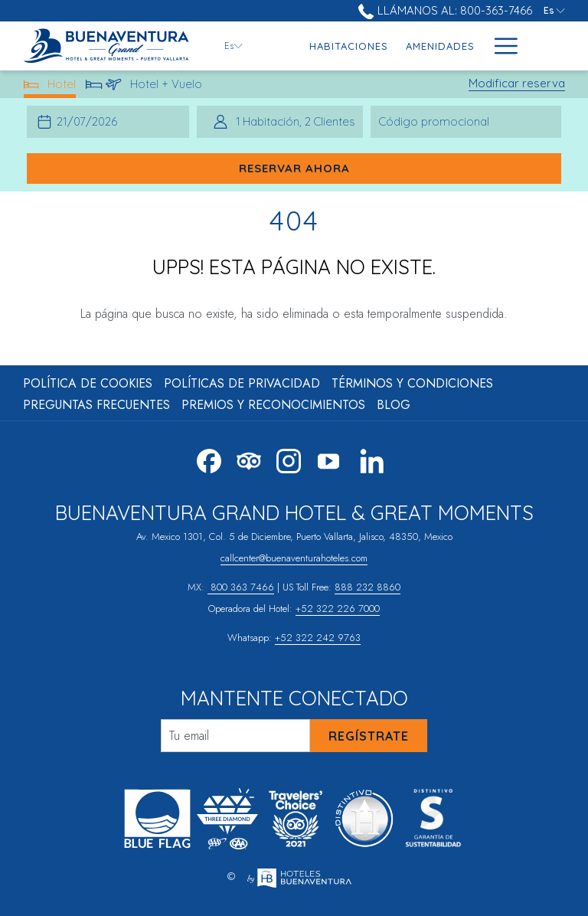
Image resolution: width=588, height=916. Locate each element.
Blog (394, 405)
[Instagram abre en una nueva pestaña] (289, 459)
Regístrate (369, 736)
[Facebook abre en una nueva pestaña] (209, 459)
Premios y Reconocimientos (273, 405)
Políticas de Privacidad (242, 383)
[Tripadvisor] (249, 459)
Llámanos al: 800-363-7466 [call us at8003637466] (445, 10)
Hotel (50, 87)
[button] (91, 122)
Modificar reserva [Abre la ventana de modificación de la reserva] (517, 83)
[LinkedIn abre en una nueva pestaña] (372, 459)
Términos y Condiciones (412, 383)
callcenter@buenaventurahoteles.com (294, 558)
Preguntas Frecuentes (96, 405)
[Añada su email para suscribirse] (235, 736)
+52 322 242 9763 (318, 638)
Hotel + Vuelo (144, 87)
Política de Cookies (88, 383)
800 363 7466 (241, 587)
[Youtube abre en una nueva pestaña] (328, 459)
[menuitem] (349, 46)
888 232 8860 (367, 587)
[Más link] (500, 46)
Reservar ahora (294, 168)
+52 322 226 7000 (338, 608)
